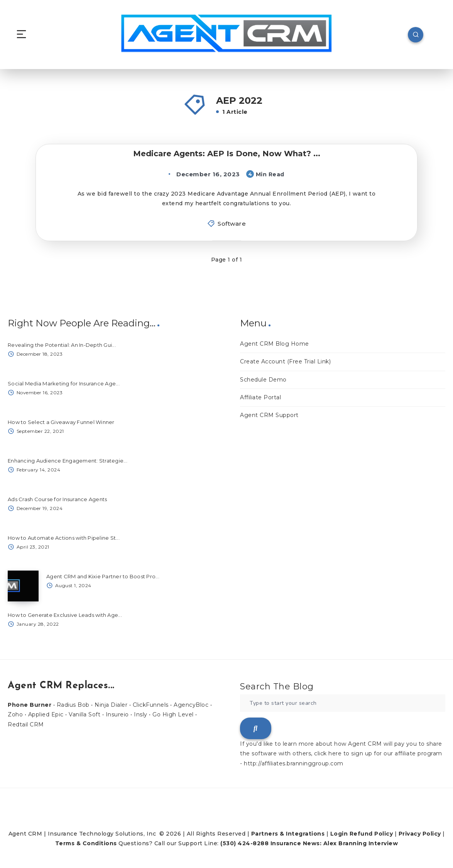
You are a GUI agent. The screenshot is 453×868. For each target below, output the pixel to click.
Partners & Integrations (288, 834)
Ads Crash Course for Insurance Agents (57, 499)
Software (232, 224)
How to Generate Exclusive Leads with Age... (65, 615)
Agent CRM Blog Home (275, 344)
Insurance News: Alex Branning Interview (334, 843)
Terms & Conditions (86, 843)
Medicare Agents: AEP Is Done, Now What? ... (227, 154)
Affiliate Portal (260, 397)
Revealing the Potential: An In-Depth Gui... (62, 345)
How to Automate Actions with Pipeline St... (64, 538)
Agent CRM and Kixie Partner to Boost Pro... (103, 576)
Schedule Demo (263, 380)
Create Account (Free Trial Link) (285, 361)
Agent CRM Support (269, 415)
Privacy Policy (420, 834)
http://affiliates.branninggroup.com (294, 763)
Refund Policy (371, 834)
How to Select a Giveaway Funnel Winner (61, 422)
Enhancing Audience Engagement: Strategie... (68, 461)
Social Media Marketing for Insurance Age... (64, 383)
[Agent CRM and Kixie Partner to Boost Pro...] (23, 586)
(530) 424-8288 (244, 843)
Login (339, 834)
